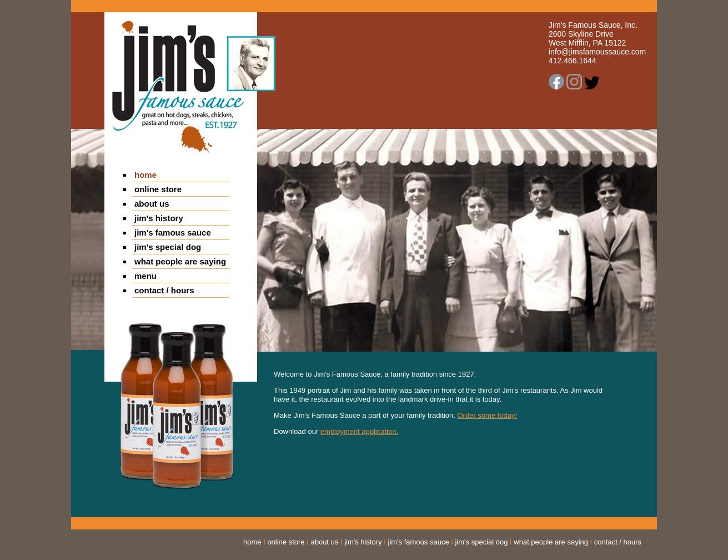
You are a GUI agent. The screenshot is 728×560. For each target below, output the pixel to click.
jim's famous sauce (173, 232)
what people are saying (180, 261)
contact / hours (164, 290)
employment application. (359, 431)
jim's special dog (168, 247)
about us (152, 204)
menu (145, 276)
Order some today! (488, 415)
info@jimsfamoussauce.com (597, 52)
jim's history (159, 218)
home (145, 175)
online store (158, 189)
